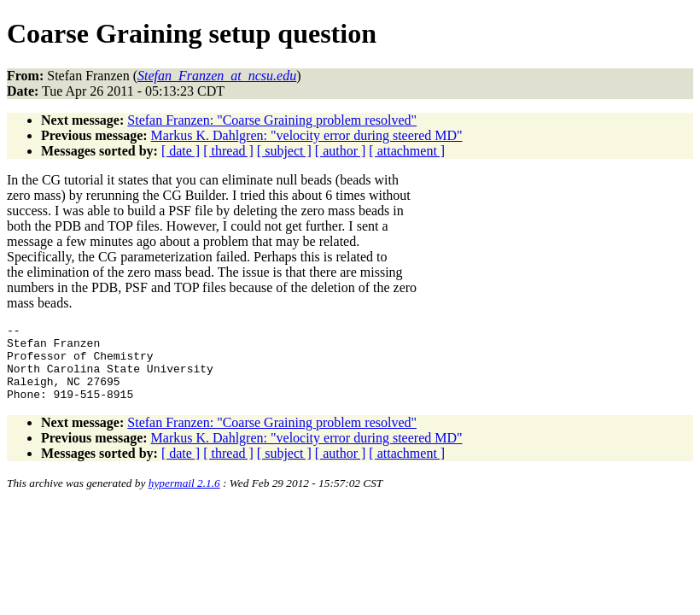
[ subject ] (284, 151)
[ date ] (181, 151)
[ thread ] (228, 151)
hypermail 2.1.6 (184, 498)
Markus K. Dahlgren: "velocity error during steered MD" (307, 135)
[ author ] (341, 151)
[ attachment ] (407, 151)
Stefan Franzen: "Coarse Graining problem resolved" (272, 120)
